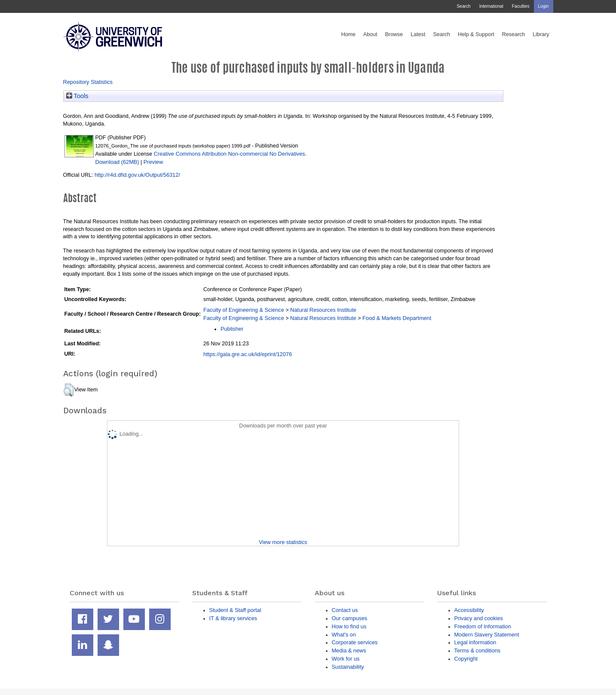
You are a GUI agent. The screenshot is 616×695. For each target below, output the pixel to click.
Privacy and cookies (479, 618)
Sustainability (348, 667)
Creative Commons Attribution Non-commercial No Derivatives (229, 154)
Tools (77, 96)
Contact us (345, 610)
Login (544, 6)
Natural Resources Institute (323, 310)
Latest (418, 34)
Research (514, 34)
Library (541, 34)
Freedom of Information (483, 626)
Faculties (521, 6)
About (370, 34)
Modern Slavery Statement (487, 635)
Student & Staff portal (235, 610)
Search (463, 6)
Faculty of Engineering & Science (244, 310)
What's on (344, 635)
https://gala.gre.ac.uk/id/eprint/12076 (248, 354)
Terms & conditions (478, 650)
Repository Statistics (88, 82)
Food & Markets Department (397, 318)
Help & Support (476, 34)
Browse (394, 34)
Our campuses (350, 618)
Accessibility (469, 610)
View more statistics (283, 542)
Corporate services (355, 642)
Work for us (346, 659)
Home (348, 34)
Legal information (475, 642)
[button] (69, 390)
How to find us (349, 626)
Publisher (232, 329)
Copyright (466, 659)
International (491, 6)
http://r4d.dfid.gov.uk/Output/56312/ (137, 175)
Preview (153, 162)
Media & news (349, 650)
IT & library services (233, 618)
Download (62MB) (117, 162)
